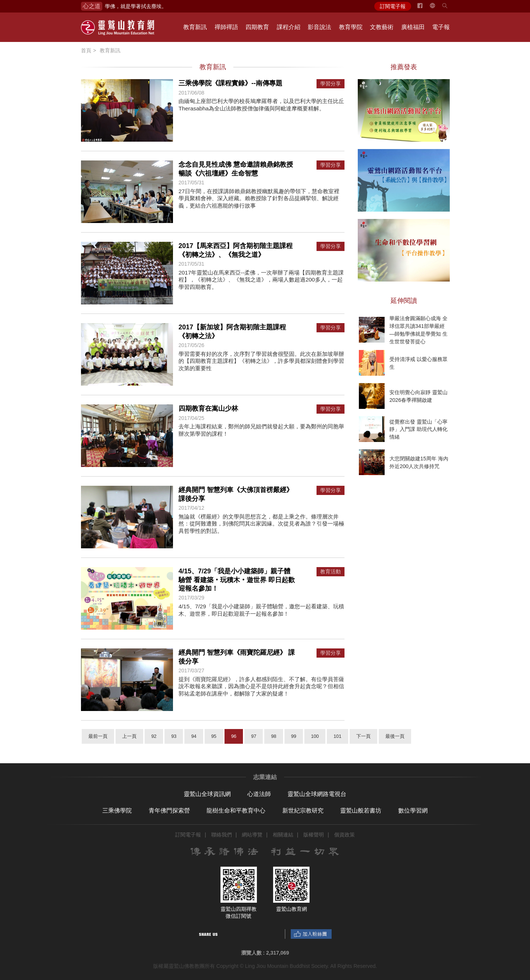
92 (154, 736)
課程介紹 (289, 27)
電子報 (441, 27)
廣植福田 (413, 27)
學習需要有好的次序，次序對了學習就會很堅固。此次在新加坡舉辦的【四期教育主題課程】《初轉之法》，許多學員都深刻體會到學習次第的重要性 (261, 361)
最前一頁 (98, 736)
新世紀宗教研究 (303, 811)
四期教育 (257, 27)
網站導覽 (252, 835)
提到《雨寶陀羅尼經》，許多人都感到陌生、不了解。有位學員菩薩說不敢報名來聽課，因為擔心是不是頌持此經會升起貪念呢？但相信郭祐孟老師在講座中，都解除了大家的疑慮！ (261, 686)
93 (174, 736)
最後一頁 (395, 736)
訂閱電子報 (393, 6)
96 (234, 736)
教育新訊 (195, 27)
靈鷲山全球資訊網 (207, 794)
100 (315, 736)
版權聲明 (314, 835)
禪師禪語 (226, 27)
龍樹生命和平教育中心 (236, 811)
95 (214, 736)
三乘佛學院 (117, 811)
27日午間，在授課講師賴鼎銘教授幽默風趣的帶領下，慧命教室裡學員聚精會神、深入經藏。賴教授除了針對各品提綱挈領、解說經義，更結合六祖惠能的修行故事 (259, 198)
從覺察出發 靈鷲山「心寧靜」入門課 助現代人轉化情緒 (418, 429)
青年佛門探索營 (169, 811)
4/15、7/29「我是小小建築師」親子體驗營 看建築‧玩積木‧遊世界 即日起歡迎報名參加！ (237, 580)
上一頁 (129, 736)
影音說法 (319, 27)
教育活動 (331, 572)
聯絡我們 (222, 835)
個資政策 (344, 835)
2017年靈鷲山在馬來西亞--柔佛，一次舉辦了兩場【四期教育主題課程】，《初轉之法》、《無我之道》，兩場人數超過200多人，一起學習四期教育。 (261, 280)
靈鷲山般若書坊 (361, 811)
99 (294, 736)
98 (273, 736)
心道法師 (259, 794)
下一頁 (363, 736)
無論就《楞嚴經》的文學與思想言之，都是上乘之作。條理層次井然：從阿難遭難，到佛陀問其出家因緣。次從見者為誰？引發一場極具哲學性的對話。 (261, 524)
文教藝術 (382, 27)
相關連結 (283, 835)
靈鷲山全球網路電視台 (317, 794)
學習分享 (331, 84)
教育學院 (351, 27)
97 (254, 736)
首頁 (86, 50)
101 (337, 736)
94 (194, 736)
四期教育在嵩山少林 (208, 408)
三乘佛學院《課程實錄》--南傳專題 (230, 83)
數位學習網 (413, 811)
